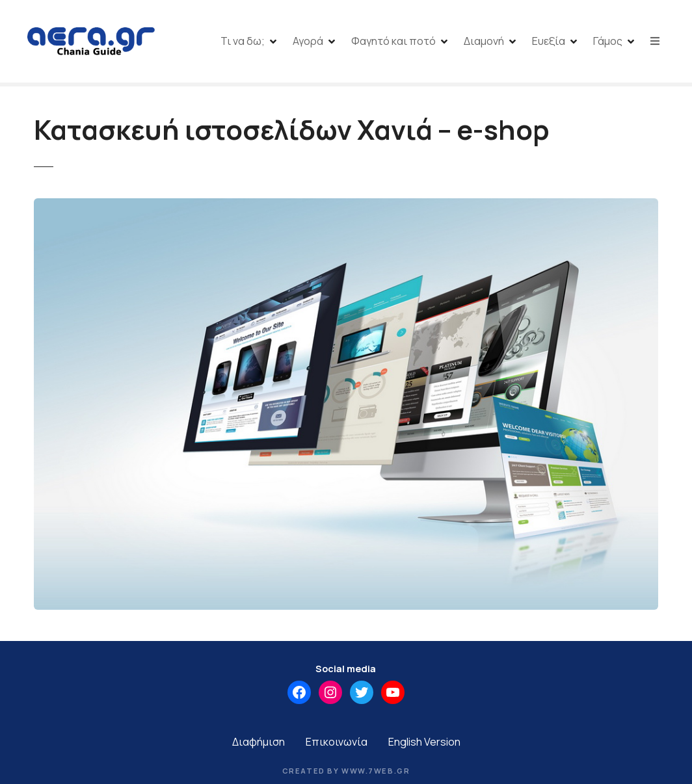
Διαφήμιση (259, 742)
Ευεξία (549, 41)
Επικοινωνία (337, 742)
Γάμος (608, 41)
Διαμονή (484, 41)
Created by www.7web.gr (346, 771)
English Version (424, 742)
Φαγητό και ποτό (393, 41)
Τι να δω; (243, 41)
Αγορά (308, 41)
